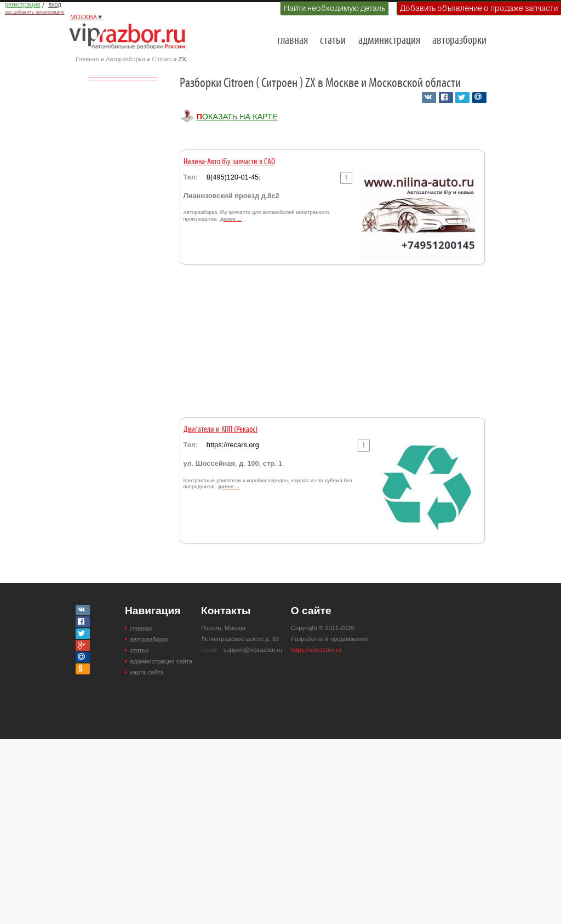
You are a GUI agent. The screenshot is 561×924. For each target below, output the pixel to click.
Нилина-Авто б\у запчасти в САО (229, 162)
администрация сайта (161, 661)
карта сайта (147, 672)
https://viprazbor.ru (316, 650)
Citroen (162, 59)
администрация (389, 41)
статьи (333, 41)
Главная (87, 59)
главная (293, 41)
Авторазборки (125, 59)
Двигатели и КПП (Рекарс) (221, 430)
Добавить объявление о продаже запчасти (479, 8)
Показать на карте (237, 117)
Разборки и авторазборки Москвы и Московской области (130, 36)
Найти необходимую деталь (334, 8)
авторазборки (459, 41)
